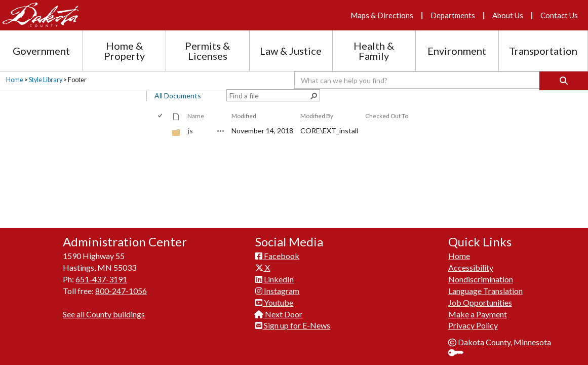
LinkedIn (275, 63)
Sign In (460, 138)
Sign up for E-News (293, 109)
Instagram (277, 75)
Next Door (279, 98)
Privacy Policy (473, 109)
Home (459, 40)
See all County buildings (104, 98)
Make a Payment (478, 98)
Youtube (274, 86)
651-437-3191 (101, 63)
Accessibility (471, 51)
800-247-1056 (121, 75)
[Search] (564, 81)
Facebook (277, 40)
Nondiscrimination (481, 63)
